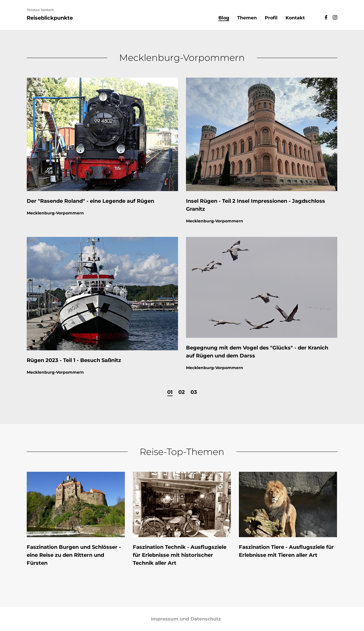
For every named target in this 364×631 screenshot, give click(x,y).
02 (182, 392)
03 (194, 392)
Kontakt (295, 18)
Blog (224, 18)
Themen (247, 18)
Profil (271, 18)
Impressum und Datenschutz (186, 619)
